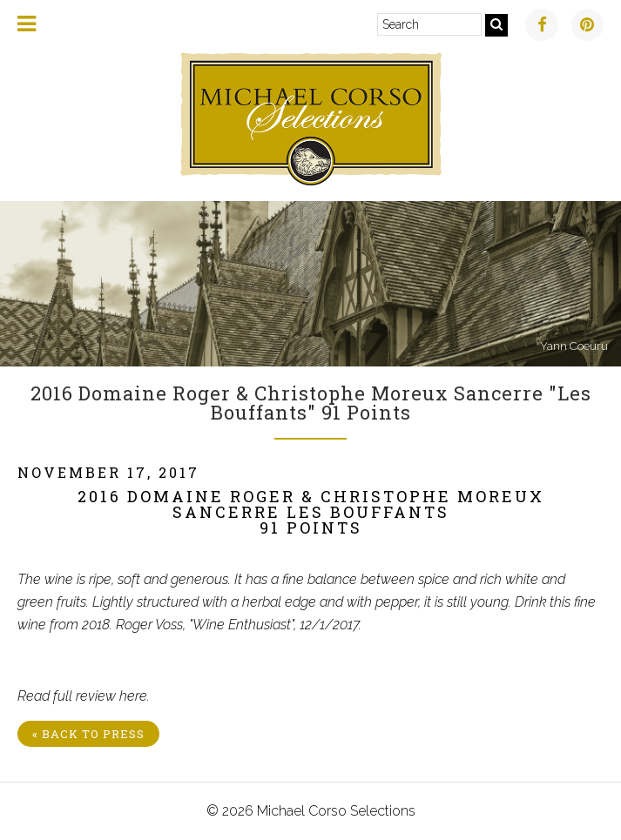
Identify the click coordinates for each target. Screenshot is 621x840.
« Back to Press (88, 734)
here (133, 696)
